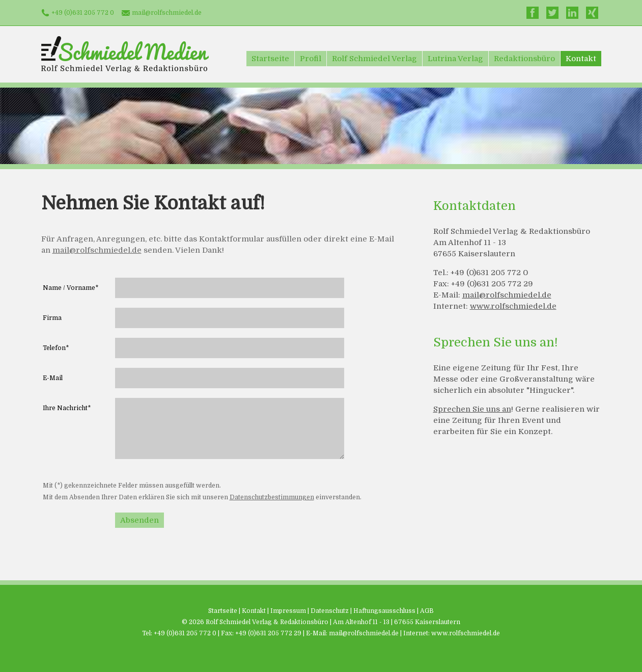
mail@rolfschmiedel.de (167, 13)
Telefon (56, 348)
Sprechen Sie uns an (472, 409)
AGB (427, 611)
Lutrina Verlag (455, 59)
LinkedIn (572, 13)
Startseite (270, 59)
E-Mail (53, 378)
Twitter (552, 13)
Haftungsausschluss (384, 611)
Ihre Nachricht (67, 408)
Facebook (533, 13)
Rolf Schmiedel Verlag (374, 59)
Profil (311, 59)
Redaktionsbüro (524, 59)
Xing (592, 13)
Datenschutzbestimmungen (272, 497)
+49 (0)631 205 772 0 (83, 13)
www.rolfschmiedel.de (513, 306)
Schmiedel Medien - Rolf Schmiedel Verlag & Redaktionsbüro (125, 54)
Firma (52, 318)
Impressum (288, 611)
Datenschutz (330, 611)
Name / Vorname (71, 288)
